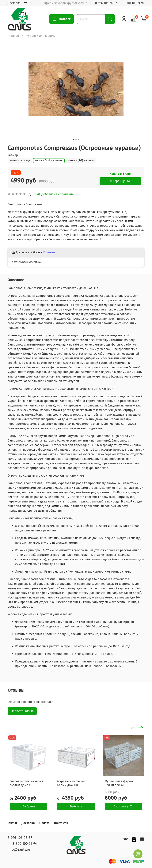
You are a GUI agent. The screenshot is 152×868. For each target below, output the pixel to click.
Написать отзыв (22, 711)
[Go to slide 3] (79, 139)
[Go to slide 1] (73, 139)
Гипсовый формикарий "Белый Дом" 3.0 (27, 783)
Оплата (44, 823)
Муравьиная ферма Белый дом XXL (71, 783)
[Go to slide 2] (76, 139)
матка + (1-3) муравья (81, 160)
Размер (13, 155)
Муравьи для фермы (41, 36)
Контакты (61, 823)
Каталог (62, 19)
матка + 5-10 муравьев (49, 160)
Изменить (49, 252)
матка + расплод (20, 160)
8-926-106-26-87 (106, 3)
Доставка (14, 3)
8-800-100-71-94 (134, 3)
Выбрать (29, 806)
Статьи (12, 823)
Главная (13, 36)
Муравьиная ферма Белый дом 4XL (119, 783)
